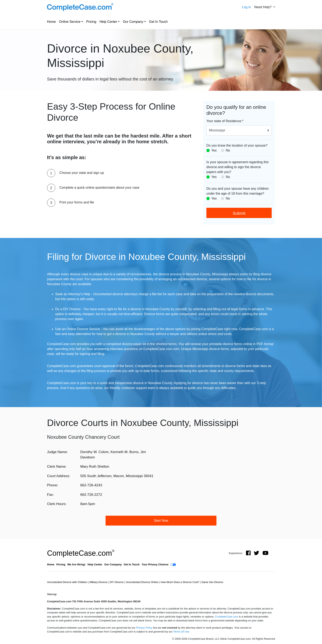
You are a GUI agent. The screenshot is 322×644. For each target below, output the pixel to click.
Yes (214, 150)
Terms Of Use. (182, 632)
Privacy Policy (144, 628)
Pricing (91, 22)
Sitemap (52, 594)
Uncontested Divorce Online (142, 582)
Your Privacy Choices (155, 564)
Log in (246, 7)
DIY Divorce (117, 582)
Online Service (70, 22)
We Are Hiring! (76, 564)
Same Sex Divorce (212, 582)
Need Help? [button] (263, 7)
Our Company (133, 22)
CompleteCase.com (81, 553)
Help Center (108, 22)
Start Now (161, 521)
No (228, 150)
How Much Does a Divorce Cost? (180, 582)
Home (51, 22)
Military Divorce (99, 582)
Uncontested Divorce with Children (68, 582)
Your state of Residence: (225, 121)
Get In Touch (158, 22)
